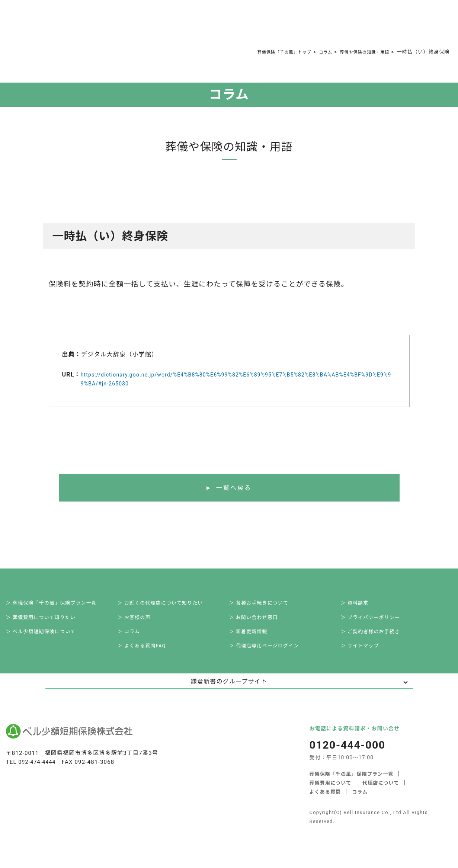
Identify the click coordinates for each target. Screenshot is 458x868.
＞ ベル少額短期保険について (48, 638)
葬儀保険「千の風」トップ (269, 52)
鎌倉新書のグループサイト (229, 690)
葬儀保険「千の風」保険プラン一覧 (352, 783)
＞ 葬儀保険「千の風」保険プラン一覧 (59, 605)
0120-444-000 (324, 28)
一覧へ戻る (233, 488)
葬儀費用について (144, 27)
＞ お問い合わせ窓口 (260, 621)
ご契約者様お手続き (261, 27)
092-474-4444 (39, 771)
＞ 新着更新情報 (254, 638)
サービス (100, 27)
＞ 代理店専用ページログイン (271, 654)
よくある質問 (190, 27)
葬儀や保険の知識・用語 (360, 52)
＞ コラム (134, 638)
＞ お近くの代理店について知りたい (168, 605)
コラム (221, 27)
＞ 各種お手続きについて (265, 605)
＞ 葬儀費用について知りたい (48, 621)
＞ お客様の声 (140, 621)
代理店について (381, 792)
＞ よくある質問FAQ (148, 654)
